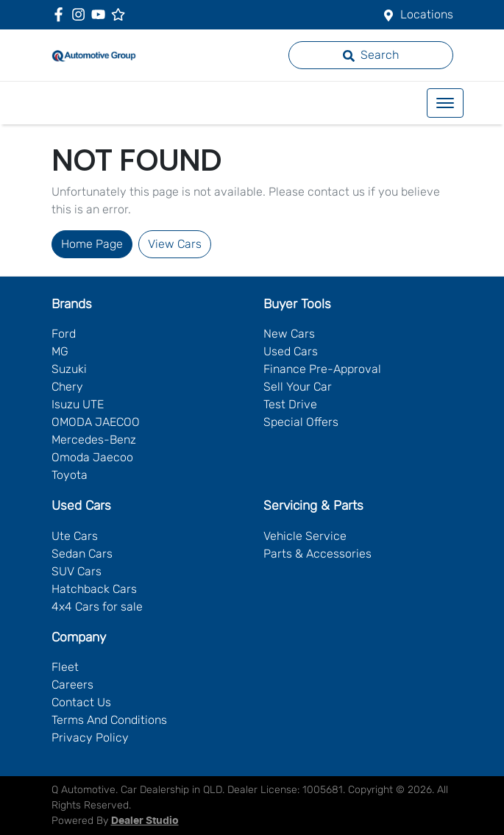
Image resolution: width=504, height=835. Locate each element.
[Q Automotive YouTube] (101, 14)
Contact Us (81, 702)
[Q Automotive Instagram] (81, 14)
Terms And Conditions (109, 720)
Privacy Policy (90, 738)
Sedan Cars (82, 554)
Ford (64, 334)
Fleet (65, 667)
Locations (427, 14)
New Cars (289, 334)
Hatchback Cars (94, 589)
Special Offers (301, 422)
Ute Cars (75, 536)
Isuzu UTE (78, 404)
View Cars (175, 244)
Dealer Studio (145, 821)
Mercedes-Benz (94, 440)
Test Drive (290, 404)
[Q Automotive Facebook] (61, 14)
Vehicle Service (305, 536)
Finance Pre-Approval (322, 369)
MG (60, 351)
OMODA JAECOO (96, 422)
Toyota (70, 475)
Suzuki (69, 369)
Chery (67, 387)
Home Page (92, 244)
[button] (445, 103)
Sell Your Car (298, 387)
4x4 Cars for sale (97, 607)
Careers (72, 685)
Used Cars (291, 351)
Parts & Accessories (317, 554)
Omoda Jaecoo (92, 457)
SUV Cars (77, 571)
